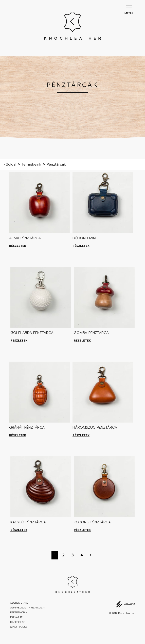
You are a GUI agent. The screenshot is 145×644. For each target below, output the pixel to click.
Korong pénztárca (92, 522)
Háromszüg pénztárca (95, 428)
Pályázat (16, 617)
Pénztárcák (56, 164)
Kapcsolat (17, 622)
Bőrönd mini (84, 238)
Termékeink (31, 164)
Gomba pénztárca (91, 333)
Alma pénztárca (25, 238)
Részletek (18, 246)
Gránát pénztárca (27, 428)
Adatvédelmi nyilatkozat (28, 608)
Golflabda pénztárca (32, 333)
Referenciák (19, 613)
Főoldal (10, 164)
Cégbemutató (19, 603)
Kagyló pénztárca (28, 522)
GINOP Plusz (19, 627)
